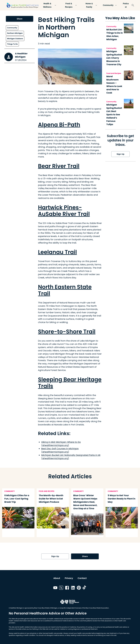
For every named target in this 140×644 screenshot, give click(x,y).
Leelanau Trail (57, 252)
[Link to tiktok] (85, 588)
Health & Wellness (49, 5)
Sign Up (120, 154)
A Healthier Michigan (21, 55)
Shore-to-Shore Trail (67, 332)
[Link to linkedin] (73, 588)
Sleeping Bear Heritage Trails (70, 383)
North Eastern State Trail (65, 290)
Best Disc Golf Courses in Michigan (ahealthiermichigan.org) (60, 450)
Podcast (126, 5)
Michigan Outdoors (15, 39)
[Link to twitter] (61, 588)
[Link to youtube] (55, 588)
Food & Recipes (70, 5)
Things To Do (12, 44)
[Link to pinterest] (79, 588)
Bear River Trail (59, 166)
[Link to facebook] (67, 588)
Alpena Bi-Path (59, 125)
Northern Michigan (15, 33)
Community (110, 5)
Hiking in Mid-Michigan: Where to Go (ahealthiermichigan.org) (61, 444)
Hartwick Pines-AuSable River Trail (64, 211)
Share (20, 19)
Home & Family (91, 5)
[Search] (133, 5)
